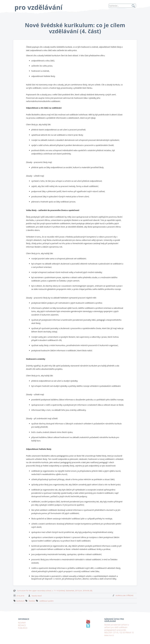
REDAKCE (22, 625)
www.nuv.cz (109, 635)
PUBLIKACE (23, 628)
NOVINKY (22, 623)
